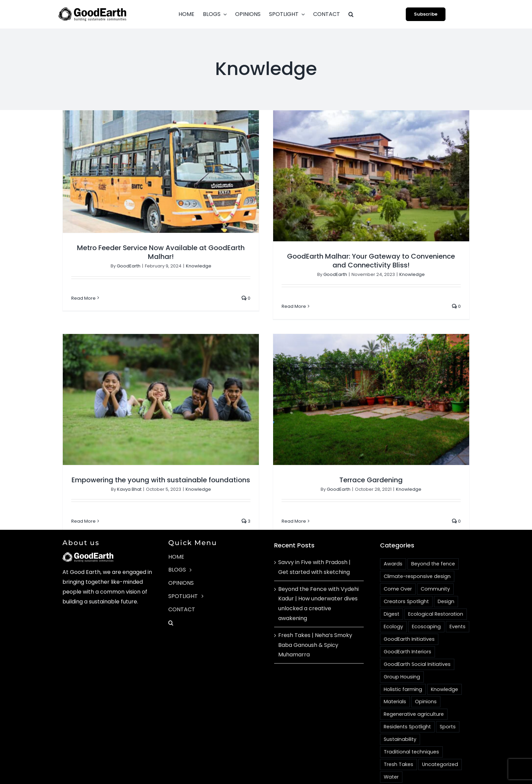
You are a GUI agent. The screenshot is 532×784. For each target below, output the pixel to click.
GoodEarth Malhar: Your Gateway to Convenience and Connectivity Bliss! (364, 261)
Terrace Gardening (350, 476)
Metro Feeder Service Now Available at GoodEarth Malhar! (161, 252)
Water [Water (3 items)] (391, 756)
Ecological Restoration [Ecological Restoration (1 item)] (436, 593)
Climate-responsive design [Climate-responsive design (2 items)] (417, 556)
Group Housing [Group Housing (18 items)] (402, 656)
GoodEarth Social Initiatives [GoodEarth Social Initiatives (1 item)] (417, 643)
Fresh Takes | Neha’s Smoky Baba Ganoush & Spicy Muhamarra (315, 624)
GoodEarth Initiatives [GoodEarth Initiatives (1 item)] (409, 618)
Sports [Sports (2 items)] (448, 706)
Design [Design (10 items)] (446, 581)
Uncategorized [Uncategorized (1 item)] (440, 744)
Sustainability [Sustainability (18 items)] (400, 718)
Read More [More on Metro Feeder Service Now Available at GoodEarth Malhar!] (83, 298)
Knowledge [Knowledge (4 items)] (444, 669)
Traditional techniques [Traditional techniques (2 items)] (411, 731)
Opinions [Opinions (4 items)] (426, 681)
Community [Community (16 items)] (435, 568)
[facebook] (383, 781)
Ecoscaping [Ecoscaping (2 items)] (426, 606)
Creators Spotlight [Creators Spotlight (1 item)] (406, 581)
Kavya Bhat (157, 467)
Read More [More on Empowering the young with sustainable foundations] (111, 499)
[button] (351, 14)
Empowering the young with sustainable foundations (189, 458)
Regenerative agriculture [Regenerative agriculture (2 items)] (414, 694)
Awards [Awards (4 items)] (393, 543)
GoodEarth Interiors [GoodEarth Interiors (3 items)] (407, 631)
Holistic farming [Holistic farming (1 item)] (403, 669)
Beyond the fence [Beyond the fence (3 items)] (433, 543)
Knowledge (199, 266)
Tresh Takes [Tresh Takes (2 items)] (398, 744)
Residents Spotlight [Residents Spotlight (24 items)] (407, 706)
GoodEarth (129, 266)
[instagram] (395, 781)
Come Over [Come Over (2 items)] (398, 568)
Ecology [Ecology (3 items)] (393, 606)
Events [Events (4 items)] (458, 606)
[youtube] (407, 781)
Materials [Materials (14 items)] (395, 681)
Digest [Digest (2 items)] (392, 593)
